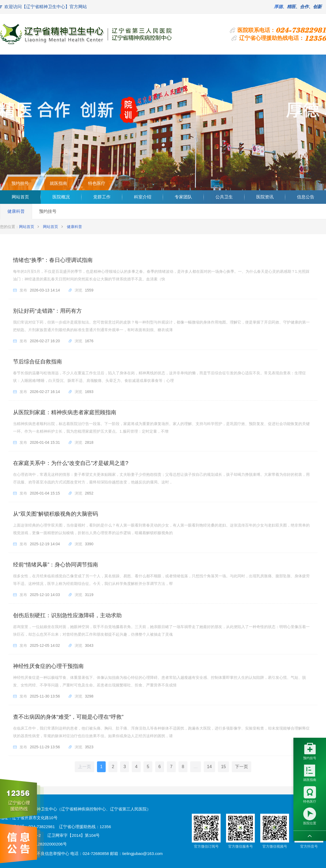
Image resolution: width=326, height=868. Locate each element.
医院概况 (61, 197)
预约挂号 (48, 211)
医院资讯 (265, 197)
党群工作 (102, 197)
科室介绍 (143, 197)
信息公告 (306, 197)
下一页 (242, 767)
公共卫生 (224, 197)
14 (209, 767)
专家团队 (183, 197)
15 (224, 767)
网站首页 (20, 197)
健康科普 (16, 211)
